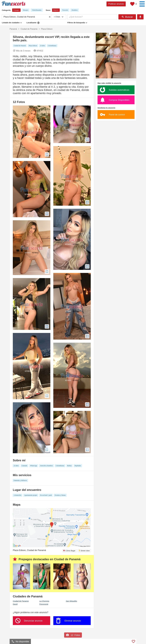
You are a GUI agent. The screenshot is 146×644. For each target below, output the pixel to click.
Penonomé (44, 604)
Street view (84, 550)
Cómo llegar (69, 551)
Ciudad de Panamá (21, 601)
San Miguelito (71, 601)
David (15, 604)
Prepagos (16, 10)
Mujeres (56, 10)
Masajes (26, 10)
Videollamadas (37, 10)
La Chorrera (44, 601)
